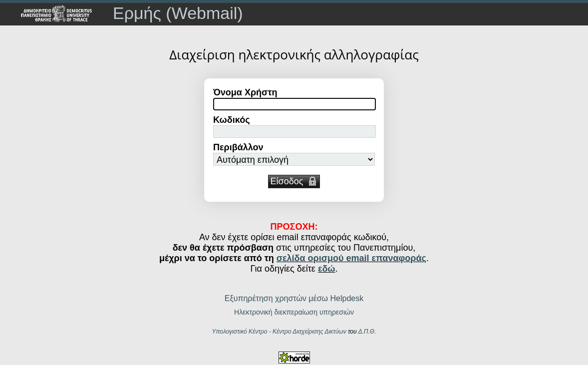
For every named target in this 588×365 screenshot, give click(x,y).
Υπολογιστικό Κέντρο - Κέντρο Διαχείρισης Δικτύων (279, 332)
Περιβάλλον (238, 147)
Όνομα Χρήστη (245, 92)
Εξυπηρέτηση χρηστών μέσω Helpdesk (294, 298)
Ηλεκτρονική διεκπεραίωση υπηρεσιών (294, 312)
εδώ (327, 269)
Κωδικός (232, 120)
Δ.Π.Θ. (367, 332)
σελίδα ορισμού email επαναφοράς (351, 258)
